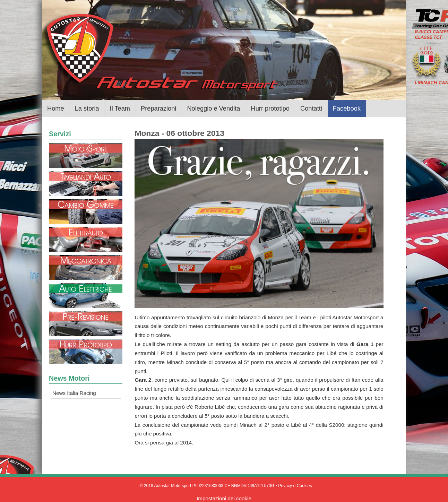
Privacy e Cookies (295, 486)
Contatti (311, 108)
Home (56, 108)
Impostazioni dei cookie (224, 498)
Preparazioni (158, 108)
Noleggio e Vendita (213, 108)
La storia (87, 108)
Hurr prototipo (270, 108)
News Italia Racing (74, 393)
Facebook (347, 108)
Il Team (120, 108)
